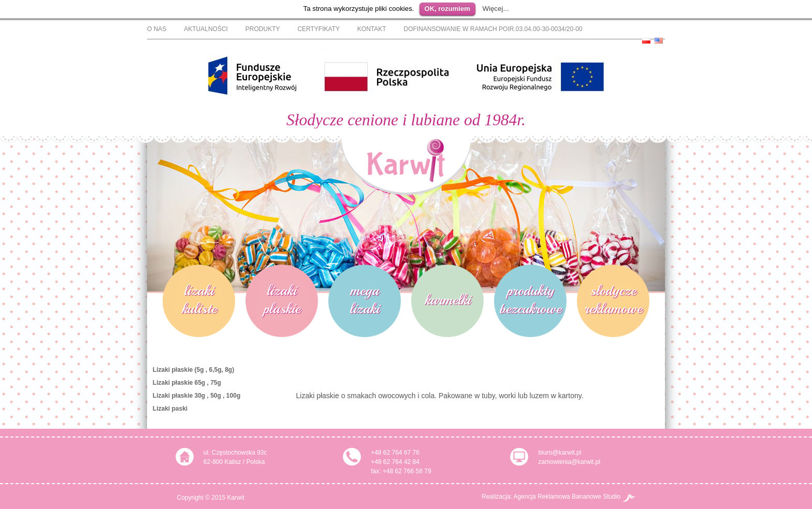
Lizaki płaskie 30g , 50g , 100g (197, 396)
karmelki (448, 300)
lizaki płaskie (282, 299)
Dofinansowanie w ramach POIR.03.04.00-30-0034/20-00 (493, 29)
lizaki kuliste (199, 299)
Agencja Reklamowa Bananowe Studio (574, 497)
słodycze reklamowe (613, 299)
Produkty (263, 29)
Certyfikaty (318, 29)
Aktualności (206, 29)
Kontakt (372, 29)
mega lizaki (365, 299)
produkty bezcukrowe (530, 299)
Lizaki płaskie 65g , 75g (187, 383)
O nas (157, 29)
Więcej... (495, 9)
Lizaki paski (170, 409)
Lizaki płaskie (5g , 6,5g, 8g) (193, 370)
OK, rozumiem (447, 9)
